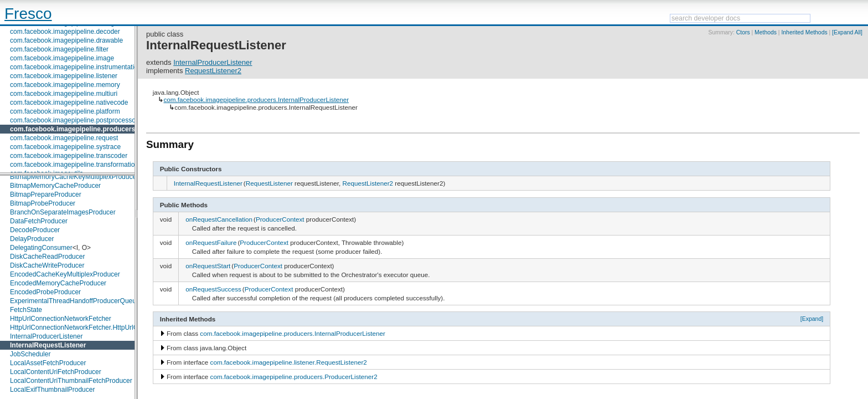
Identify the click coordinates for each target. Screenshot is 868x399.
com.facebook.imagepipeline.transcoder (69, 156)
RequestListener (269, 183)
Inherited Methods (804, 32)
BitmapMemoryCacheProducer (55, 186)
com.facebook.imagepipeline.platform (65, 111)
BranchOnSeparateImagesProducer (63, 212)
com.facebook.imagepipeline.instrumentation (76, 67)
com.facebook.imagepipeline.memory (65, 85)
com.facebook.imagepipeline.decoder (65, 32)
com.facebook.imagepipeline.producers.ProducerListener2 (294, 377)
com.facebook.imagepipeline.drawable (66, 40)
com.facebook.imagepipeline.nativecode (69, 103)
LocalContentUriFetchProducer (56, 372)
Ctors (743, 32)
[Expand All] (847, 32)
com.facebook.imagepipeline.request (64, 138)
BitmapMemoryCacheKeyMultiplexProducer (74, 177)
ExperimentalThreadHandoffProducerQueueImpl (81, 301)
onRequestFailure (211, 242)
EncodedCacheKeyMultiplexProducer (65, 274)
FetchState (26, 310)
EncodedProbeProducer (45, 292)
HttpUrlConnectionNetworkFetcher (61, 319)
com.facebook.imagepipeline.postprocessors (76, 120)
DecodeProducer (35, 230)
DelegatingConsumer (41, 248)
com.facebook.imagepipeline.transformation (74, 165)
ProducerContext (280, 219)
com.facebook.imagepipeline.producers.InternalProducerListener (256, 99)
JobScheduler (30, 354)
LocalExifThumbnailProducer (52, 390)
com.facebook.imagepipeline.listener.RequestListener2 (289, 362)
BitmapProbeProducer (43, 203)
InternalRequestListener (48, 345)
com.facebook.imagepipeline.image (62, 58)
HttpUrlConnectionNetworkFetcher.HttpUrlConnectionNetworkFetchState (117, 328)
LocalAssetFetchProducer (48, 363)
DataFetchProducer (39, 221)
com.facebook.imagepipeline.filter (59, 49)
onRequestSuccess (213, 289)
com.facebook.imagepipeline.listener (64, 76)
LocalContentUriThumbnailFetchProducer (71, 381)
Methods (766, 32)
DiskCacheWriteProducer (47, 265)
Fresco (28, 14)
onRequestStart (208, 266)
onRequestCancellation (219, 219)
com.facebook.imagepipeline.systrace (65, 147)
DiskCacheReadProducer (47, 257)
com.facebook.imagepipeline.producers (73, 129)
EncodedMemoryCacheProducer (58, 283)
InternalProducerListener (46, 336)
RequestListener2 (213, 71)
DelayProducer (32, 239)
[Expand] (812, 319)
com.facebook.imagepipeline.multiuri (64, 94)
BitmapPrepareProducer (46, 195)
